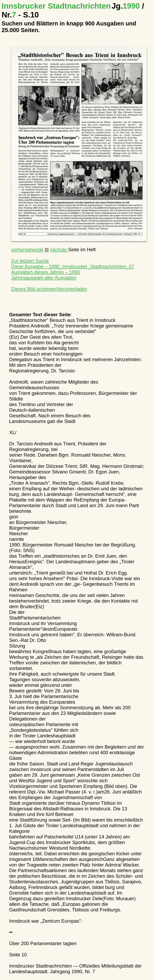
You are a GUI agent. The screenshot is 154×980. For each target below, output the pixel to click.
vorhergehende (27, 250)
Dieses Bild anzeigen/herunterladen (49, 289)
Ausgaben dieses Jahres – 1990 (46, 272)
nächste (59, 250)
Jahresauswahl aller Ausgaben (44, 278)
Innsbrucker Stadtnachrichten (56, 6)
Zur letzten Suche (30, 261)
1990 (127, 6)
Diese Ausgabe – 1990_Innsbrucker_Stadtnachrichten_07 (73, 266)
